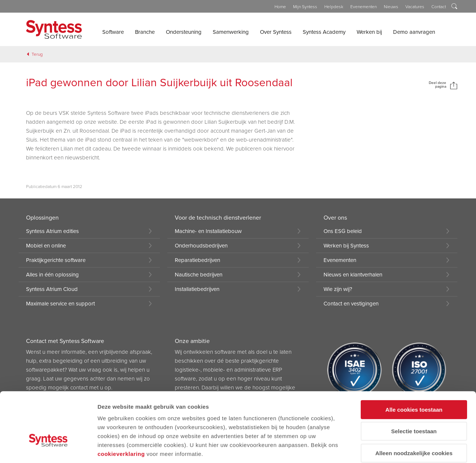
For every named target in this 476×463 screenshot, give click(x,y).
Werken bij (369, 32)
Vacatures (415, 7)
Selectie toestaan (414, 383)
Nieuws (391, 7)
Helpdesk (334, 7)
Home (280, 7)
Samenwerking (231, 32)
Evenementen (364, 7)
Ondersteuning (184, 32)
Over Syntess (276, 32)
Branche (145, 32)
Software (113, 32)
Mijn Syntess (305, 7)
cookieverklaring (121, 405)
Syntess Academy (324, 32)
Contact (439, 7)
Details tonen (115, 448)
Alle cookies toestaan (414, 361)
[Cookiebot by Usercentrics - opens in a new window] (48, 449)
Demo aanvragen (414, 32)
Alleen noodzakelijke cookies (414, 404)
